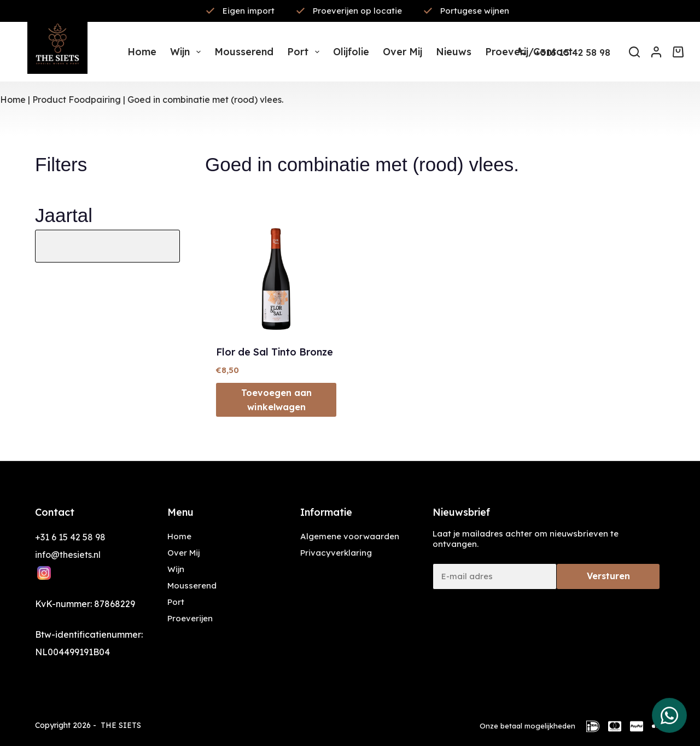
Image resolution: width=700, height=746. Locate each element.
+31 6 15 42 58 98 (70, 537)
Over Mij (183, 553)
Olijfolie (351, 52)
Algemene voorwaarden (350, 536)
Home (142, 52)
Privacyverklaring (336, 553)
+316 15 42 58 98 (573, 52)
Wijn (188, 52)
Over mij (402, 52)
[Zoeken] (634, 52)
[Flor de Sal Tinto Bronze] (276, 272)
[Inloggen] (656, 52)
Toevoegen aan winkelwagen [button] (276, 400)
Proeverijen (190, 618)
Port (305, 52)
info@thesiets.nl (68, 555)
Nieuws (454, 52)
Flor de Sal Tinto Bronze (275, 352)
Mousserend (244, 52)
